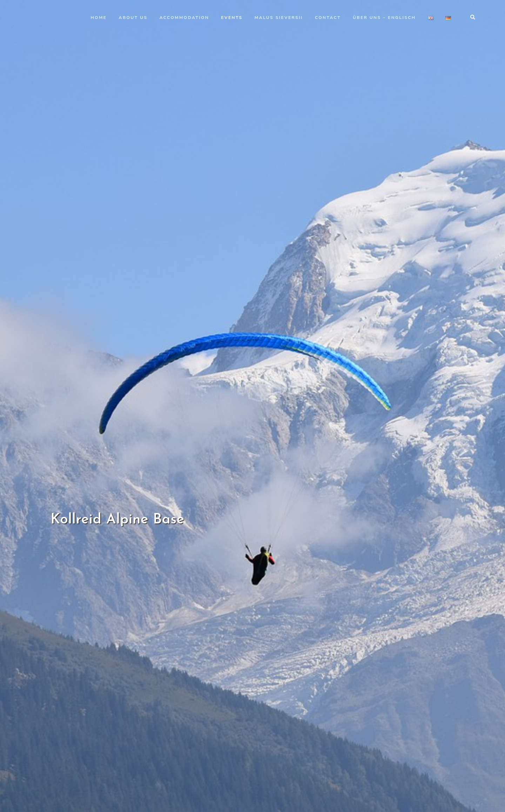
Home (99, 18)
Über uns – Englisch (384, 18)
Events (232, 18)
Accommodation (184, 18)
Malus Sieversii (279, 18)
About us (133, 18)
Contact (328, 18)
